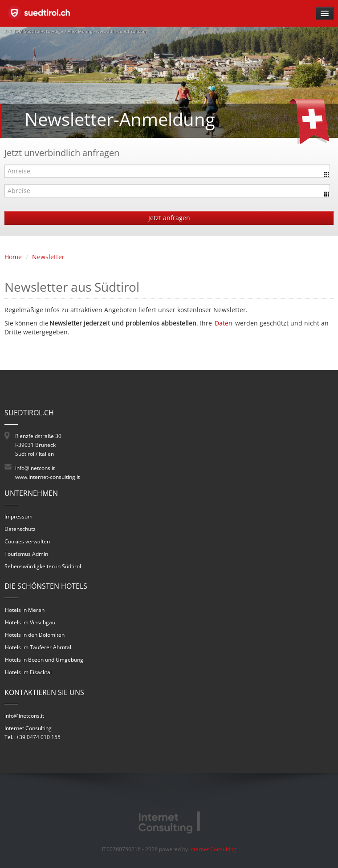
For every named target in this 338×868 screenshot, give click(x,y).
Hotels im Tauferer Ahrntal (38, 647)
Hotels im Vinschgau (30, 622)
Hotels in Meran (25, 610)
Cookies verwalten (27, 541)
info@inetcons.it (35, 468)
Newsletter (48, 257)
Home (13, 257)
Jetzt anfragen (169, 218)
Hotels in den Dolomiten (35, 635)
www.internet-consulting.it (47, 477)
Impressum (18, 516)
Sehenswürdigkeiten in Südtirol (43, 566)
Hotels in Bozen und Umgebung (44, 660)
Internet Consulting (213, 849)
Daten (224, 323)
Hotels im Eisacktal (28, 672)
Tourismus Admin (26, 554)
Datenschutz (20, 529)
